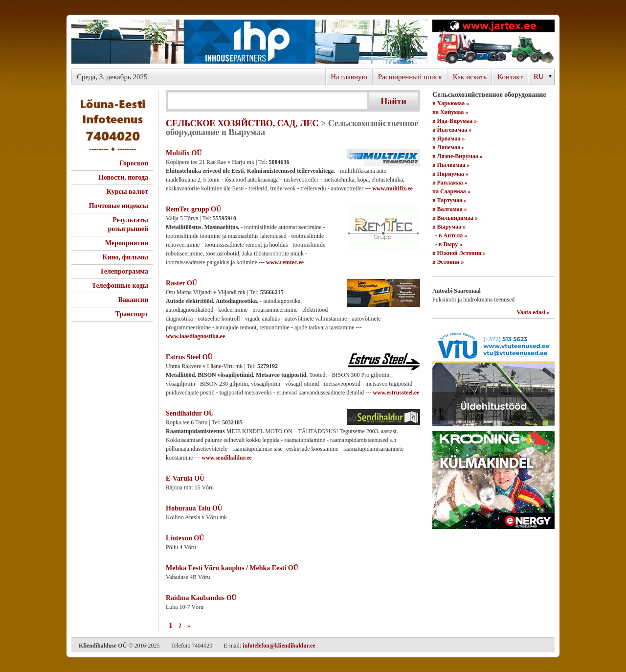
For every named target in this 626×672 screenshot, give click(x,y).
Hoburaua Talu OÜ (194, 508)
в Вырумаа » (449, 227)
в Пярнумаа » (450, 174)
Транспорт (132, 314)
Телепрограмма (124, 271)
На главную (349, 77)
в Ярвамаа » (448, 139)
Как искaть (470, 77)
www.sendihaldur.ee (226, 458)
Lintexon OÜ (185, 538)
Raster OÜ (181, 283)
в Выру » (450, 244)
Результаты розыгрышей (128, 224)
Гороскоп (134, 163)
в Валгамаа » (450, 209)
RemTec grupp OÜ (193, 209)
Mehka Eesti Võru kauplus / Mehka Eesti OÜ (232, 568)
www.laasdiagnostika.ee (195, 336)
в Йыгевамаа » (452, 130)
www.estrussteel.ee (396, 393)
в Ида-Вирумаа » (455, 121)
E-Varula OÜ (185, 478)
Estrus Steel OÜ (189, 357)
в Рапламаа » (450, 183)
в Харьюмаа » (451, 103)
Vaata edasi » (533, 312)
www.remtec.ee (285, 262)
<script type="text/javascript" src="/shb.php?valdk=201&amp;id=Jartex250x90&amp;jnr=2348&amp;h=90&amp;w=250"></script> (493, 42)
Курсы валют (127, 192)
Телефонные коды (120, 286)
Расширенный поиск (410, 77)
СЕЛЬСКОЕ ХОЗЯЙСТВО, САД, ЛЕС (242, 123)
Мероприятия (127, 243)
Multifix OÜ (184, 153)
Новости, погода (123, 177)
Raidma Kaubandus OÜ (201, 598)
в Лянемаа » (448, 147)
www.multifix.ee (392, 188)
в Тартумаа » (449, 200)
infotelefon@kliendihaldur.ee (279, 646)
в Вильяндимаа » (455, 218)
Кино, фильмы (125, 257)
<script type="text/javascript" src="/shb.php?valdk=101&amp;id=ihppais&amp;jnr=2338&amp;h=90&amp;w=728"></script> (249, 42)
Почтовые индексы (119, 206)
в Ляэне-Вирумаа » (458, 156)
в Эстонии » (448, 262)
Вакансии (133, 300)
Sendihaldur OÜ (190, 413)
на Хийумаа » (450, 112)
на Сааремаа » (451, 191)
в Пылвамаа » (451, 165)
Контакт (510, 77)
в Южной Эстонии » (459, 253)
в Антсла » (453, 235)
